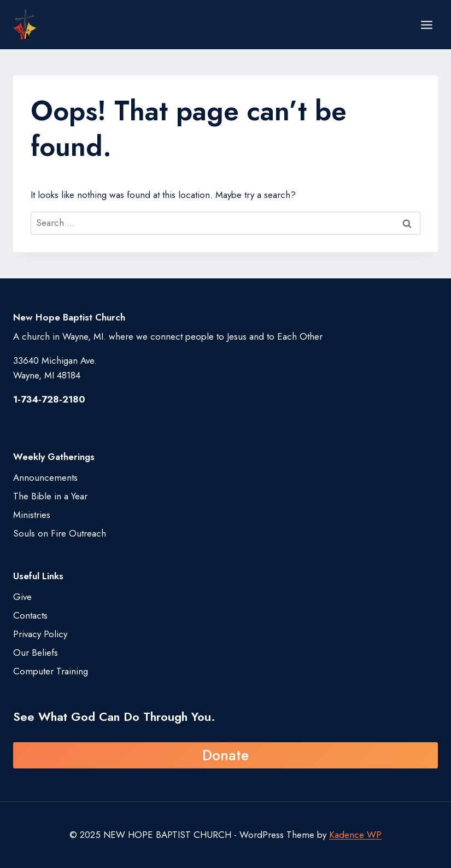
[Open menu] (426, 25)
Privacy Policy (40, 634)
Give (22, 597)
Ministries (32, 515)
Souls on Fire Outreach (60, 533)
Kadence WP (355, 835)
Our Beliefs (36, 653)
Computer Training (51, 671)
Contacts (30, 615)
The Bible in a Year (50, 496)
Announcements (45, 477)
